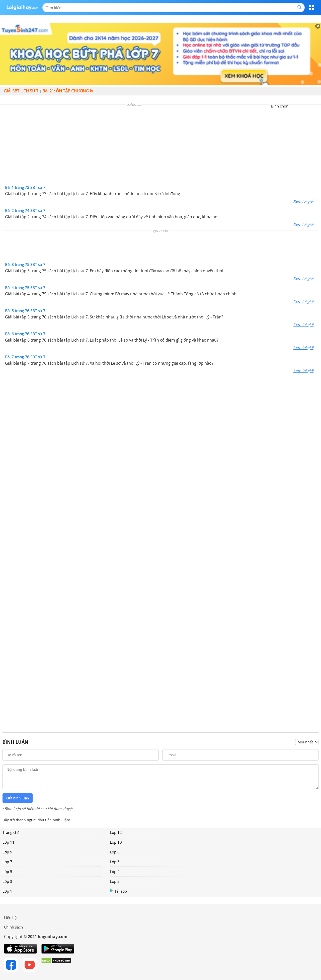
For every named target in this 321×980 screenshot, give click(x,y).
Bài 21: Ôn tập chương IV (68, 91)
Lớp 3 (7, 881)
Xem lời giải (303, 201)
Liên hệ (10, 917)
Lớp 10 (116, 842)
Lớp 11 (9, 842)
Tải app (118, 891)
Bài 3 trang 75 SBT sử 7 (25, 264)
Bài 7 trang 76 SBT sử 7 (25, 357)
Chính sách (13, 927)
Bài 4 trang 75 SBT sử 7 (25, 288)
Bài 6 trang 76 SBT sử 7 (25, 334)
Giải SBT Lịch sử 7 (21, 91)
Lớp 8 (115, 852)
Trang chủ (11, 832)
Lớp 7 (7, 862)
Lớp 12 (116, 832)
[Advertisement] (160, 146)
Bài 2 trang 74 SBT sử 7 (25, 210)
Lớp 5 (7, 872)
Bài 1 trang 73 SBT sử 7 (25, 187)
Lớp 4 (115, 872)
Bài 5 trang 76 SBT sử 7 (25, 311)
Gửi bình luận (18, 798)
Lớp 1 (7, 891)
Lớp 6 (115, 862)
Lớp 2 (115, 881)
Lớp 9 (7, 852)
